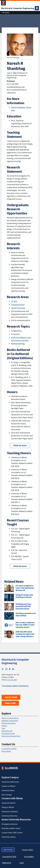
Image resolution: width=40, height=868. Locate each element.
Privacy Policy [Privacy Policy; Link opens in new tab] (28, 850)
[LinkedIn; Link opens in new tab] (13, 669)
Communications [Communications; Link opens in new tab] (18, 305)
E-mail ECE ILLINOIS (9, 749)
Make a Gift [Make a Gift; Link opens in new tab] (10, 703)
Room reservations (9, 723)
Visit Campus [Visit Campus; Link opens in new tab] (7, 795)
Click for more (20, 445)
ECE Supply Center (8, 733)
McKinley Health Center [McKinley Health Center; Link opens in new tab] (11, 828)
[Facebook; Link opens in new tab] (10, 669)
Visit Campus (6, 751)
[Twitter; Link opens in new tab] (3, 669)
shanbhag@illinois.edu (16, 87)
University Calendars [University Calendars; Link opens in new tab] (10, 811)
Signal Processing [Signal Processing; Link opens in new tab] (18, 308)
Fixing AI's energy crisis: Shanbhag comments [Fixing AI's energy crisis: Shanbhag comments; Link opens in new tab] (24, 596)
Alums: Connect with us (10, 718)
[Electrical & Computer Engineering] (18, 8)
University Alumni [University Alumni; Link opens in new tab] (9, 803)
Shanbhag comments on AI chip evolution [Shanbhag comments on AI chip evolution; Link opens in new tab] (26, 614)
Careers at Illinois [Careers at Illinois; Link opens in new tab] (8, 786)
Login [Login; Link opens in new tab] (22, 863)
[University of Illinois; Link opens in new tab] (10, 768)
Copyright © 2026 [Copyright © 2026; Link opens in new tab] (9, 857)
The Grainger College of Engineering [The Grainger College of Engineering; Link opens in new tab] (15, 686)
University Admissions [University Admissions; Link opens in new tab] (10, 782)
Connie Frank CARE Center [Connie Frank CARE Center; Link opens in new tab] (12, 833)
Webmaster (7, 863)
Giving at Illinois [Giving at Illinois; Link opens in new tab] (8, 807)
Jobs (3, 728)
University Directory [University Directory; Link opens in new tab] (9, 816)
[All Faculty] (6, 13)
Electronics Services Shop (11, 736)
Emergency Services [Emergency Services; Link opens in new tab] (10, 824)
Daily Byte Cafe (7, 731)
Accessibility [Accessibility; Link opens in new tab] (29, 857)
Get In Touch (11, 697)
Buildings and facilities (10, 721)
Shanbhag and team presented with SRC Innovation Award (23, 606)
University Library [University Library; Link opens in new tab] (9, 837)
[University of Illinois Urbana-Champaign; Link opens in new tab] (3, 3)
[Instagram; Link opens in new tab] (6, 669)
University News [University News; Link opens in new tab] (8, 790)
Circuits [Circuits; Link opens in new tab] (14, 301)
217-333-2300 (12, 680)
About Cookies (8, 850)
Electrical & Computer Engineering (15, 661)
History (4, 726)
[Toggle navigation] (37, 8)
